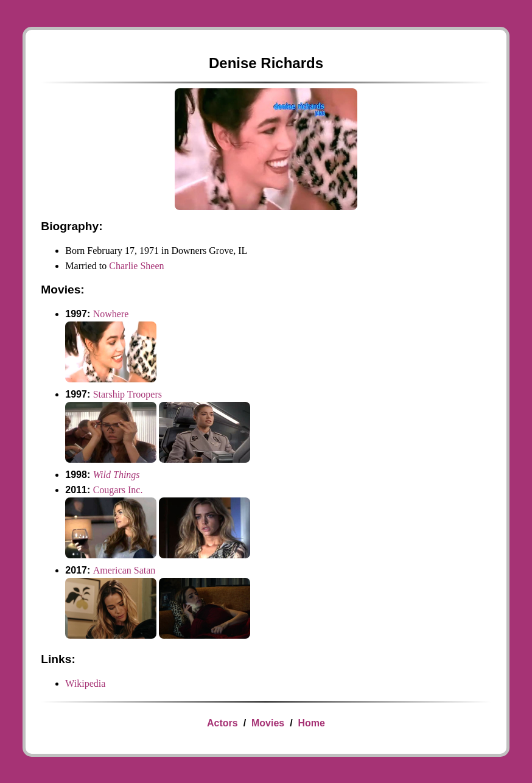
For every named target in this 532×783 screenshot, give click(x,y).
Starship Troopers (128, 394)
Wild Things (117, 475)
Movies (268, 723)
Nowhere (111, 314)
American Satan (124, 570)
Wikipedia (85, 683)
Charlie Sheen (136, 266)
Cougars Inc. (118, 490)
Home (311, 723)
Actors (222, 723)
